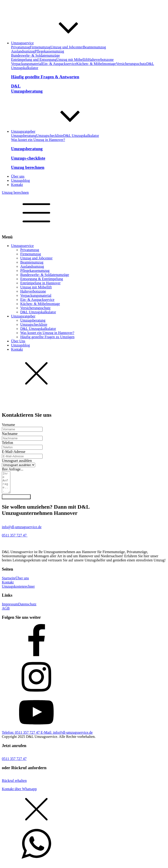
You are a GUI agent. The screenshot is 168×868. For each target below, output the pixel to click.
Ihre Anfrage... (13, 469)
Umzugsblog (20, 345)
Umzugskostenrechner (18, 591)
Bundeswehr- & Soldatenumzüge (35, 55)
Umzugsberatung (24, 136)
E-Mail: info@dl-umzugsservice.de (67, 737)
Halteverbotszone (101, 60)
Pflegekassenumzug (49, 51)
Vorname (8, 425)
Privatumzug (20, 47)
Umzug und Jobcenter (67, 47)
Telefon (7, 443)
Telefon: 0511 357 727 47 (21, 737)
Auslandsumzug (23, 51)
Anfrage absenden (16, 501)
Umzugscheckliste (50, 136)
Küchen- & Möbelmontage (96, 64)
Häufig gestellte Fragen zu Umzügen (47, 337)
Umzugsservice (22, 246)
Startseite (9, 582)
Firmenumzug (40, 47)
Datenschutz (27, 608)
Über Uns (18, 341)
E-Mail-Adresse (14, 452)
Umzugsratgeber (23, 316)
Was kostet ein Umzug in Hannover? (38, 140)
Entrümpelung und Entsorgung (34, 60)
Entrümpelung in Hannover (40, 283)
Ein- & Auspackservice (59, 64)
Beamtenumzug (94, 47)
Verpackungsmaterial (27, 64)
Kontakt (17, 349)
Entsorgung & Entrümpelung (42, 279)
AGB (6, 612)
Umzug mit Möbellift (72, 60)
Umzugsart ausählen (17, 461)
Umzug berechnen (15, 192)
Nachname (10, 434)
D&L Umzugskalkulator (81, 136)
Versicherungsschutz (131, 64)
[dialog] (84, 321)
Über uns (22, 582)
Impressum (10, 608)
